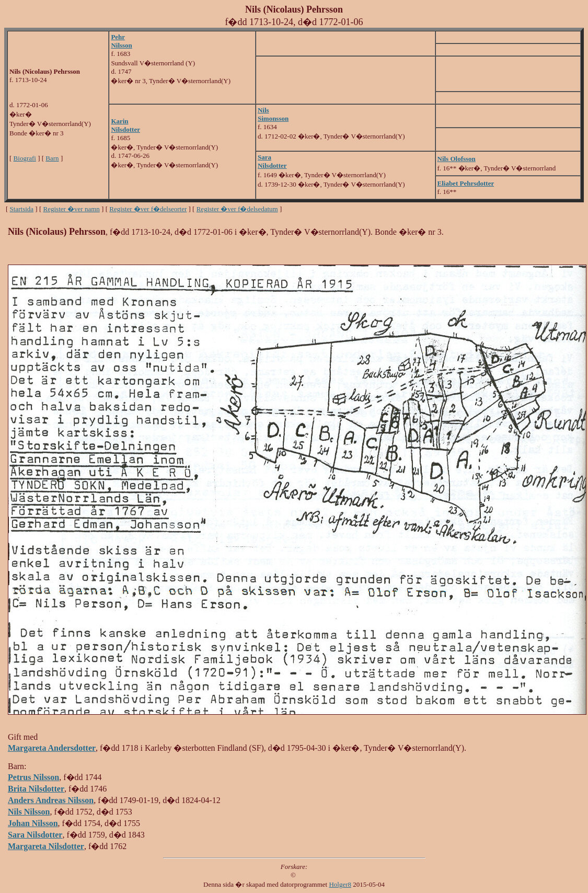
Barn (52, 158)
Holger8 (340, 884)
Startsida (22, 209)
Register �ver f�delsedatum (237, 209)
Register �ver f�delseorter (148, 209)
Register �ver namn (72, 209)
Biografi (25, 158)
